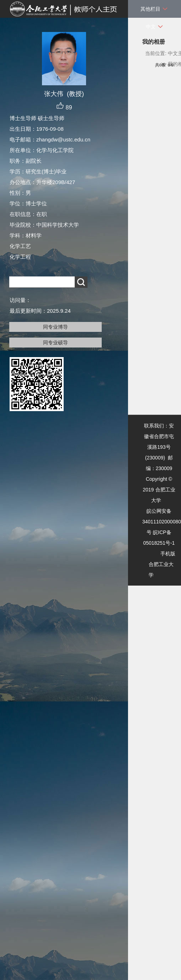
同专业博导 (55, 327)
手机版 (168, 554)
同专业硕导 (55, 343)
